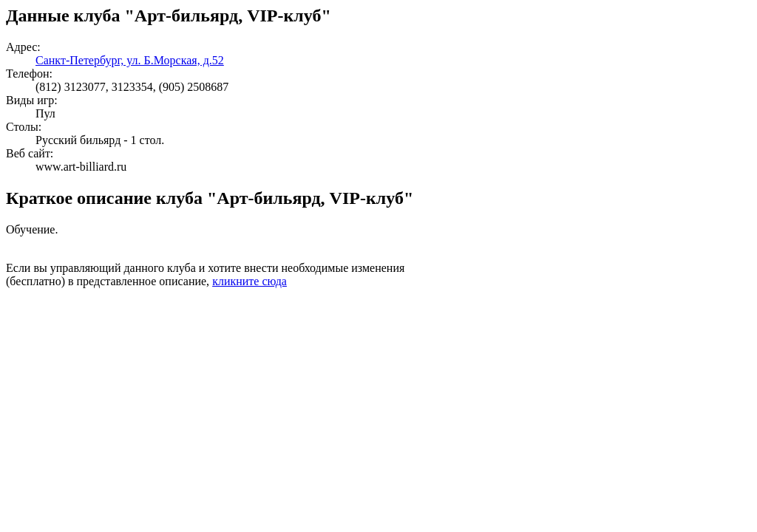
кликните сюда (249, 281)
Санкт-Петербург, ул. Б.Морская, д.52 (130, 60)
